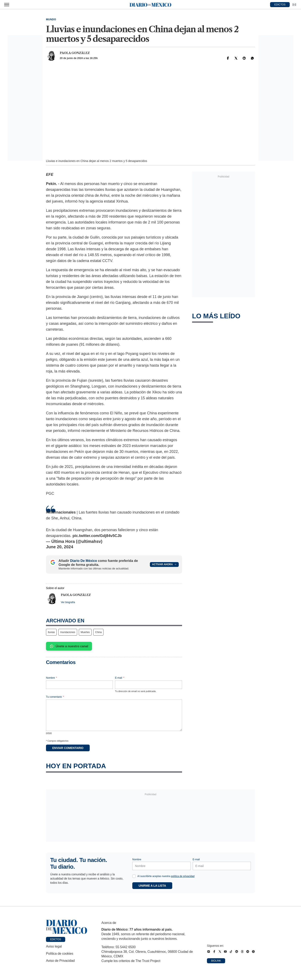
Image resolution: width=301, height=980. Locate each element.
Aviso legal (54, 946)
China (98, 632)
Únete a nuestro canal (69, 646)
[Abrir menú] (7, 5)
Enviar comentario (68, 748)
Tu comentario (55, 697)
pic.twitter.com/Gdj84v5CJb (97, 536)
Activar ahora (164, 564)
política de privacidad (183, 876)
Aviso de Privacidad (60, 961)
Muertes (85, 632)
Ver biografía (68, 602)
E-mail (120, 678)
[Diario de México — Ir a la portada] (150, 5)
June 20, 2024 (60, 547)
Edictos (56, 939)
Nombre (52, 678)
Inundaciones (68, 632)
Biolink (216, 961)
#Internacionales (61, 512)
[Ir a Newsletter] (294, 5)
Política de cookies (60, 954)
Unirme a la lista (152, 886)
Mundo (51, 19)
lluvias (51, 632)
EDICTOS (280, 5)
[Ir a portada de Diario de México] (67, 927)
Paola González (75, 53)
